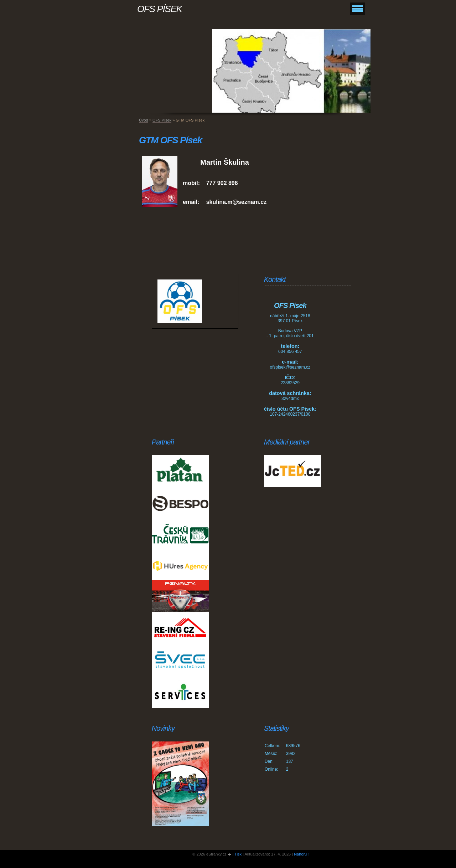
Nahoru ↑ (302, 854)
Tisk (238, 854)
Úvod (144, 120)
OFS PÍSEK (160, 9)
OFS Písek (162, 120)
